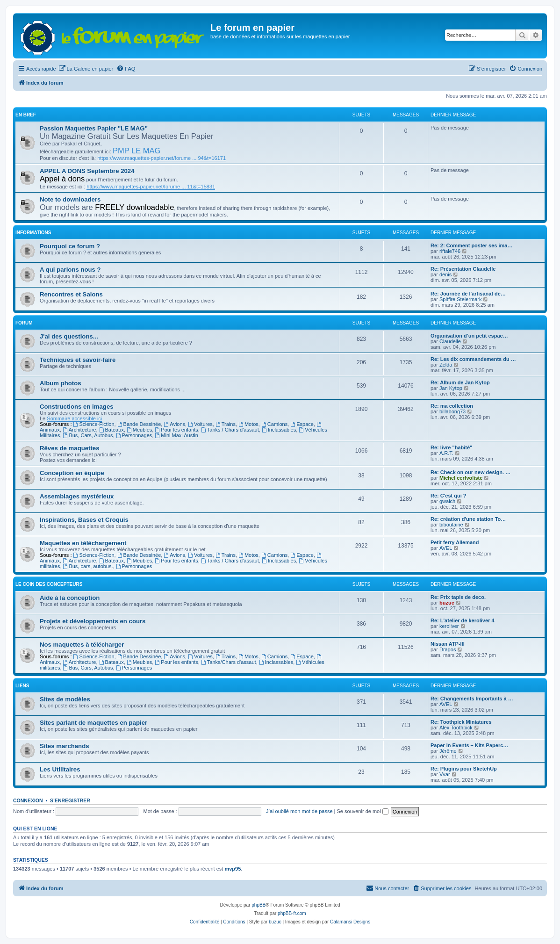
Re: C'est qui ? (449, 496)
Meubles (139, 430)
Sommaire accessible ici (74, 418)
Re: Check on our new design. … (470, 472)
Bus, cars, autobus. (88, 566)
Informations (33, 233)
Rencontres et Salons (71, 294)
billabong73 (452, 411)
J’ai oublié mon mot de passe (299, 811)
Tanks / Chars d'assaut (230, 430)
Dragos (448, 649)
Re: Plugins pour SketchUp (464, 769)
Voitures (200, 424)
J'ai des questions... (69, 336)
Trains (226, 424)
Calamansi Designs (350, 922)
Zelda (446, 365)
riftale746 (450, 251)
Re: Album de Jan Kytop (460, 382)
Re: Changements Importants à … (472, 699)
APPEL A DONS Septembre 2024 (87, 171)
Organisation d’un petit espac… (469, 336)
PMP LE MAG (136, 151)
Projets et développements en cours (93, 621)
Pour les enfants (176, 430)
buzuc (447, 603)
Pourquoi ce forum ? (70, 246)
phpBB (258, 905)
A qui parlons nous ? (70, 270)
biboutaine (451, 525)
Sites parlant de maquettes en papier (93, 723)
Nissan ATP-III (448, 644)
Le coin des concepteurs (49, 584)
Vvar (445, 774)
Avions (174, 424)
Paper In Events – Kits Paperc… (469, 745)
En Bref (26, 115)
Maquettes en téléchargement (83, 543)
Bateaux (111, 430)
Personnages (134, 435)
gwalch (447, 501)
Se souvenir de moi (363, 811)
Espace (302, 424)
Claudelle (450, 341)
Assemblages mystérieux (77, 496)
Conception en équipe (72, 473)
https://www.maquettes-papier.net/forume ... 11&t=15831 (151, 187)
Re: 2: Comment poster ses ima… (471, 245)
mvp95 (233, 869)
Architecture (79, 430)
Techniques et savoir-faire (78, 360)
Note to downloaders (70, 199)
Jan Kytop (451, 388)
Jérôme (448, 751)
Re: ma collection (452, 406)
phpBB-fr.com (292, 913)
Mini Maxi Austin (176, 435)
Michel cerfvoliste (461, 478)
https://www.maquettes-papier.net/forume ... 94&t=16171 (162, 158)
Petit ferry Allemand (455, 542)
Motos (248, 424)
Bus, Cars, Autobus (88, 435)
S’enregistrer (70, 800)
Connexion (28, 800)
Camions (274, 424)
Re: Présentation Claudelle (463, 269)
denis (445, 274)
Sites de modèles (65, 699)
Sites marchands (65, 746)
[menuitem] (86, 69)
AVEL (446, 548)
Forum (24, 323)
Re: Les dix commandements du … (473, 359)
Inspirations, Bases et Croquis (84, 520)
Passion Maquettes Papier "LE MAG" (94, 128)
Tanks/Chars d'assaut (229, 662)
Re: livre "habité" (451, 447)
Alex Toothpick (456, 728)
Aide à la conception (70, 598)
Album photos (61, 383)
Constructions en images (77, 407)
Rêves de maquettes (70, 448)
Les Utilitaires (60, 769)
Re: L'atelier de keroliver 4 (463, 620)
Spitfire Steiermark (460, 299)
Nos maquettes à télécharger (82, 645)
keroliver (449, 626)
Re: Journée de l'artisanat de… (468, 294)
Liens (22, 686)
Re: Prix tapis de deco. (458, 597)
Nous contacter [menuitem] (388, 888)
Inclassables (279, 430)
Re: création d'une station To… (468, 519)
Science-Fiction (94, 424)
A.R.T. (446, 453)
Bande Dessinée (139, 424)
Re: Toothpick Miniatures (461, 722)
